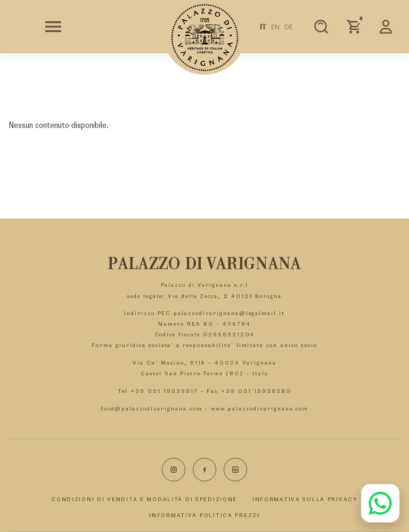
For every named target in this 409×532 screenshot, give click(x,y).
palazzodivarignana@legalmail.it (229, 313)
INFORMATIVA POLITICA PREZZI (204, 515)
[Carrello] (354, 27)
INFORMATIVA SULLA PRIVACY (305, 499)
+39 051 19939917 (164, 391)
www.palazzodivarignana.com (260, 408)
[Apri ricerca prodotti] (321, 27)
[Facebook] (204, 470)
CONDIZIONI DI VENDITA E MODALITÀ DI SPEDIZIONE (144, 499)
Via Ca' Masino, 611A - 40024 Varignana (204, 362)
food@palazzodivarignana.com (152, 408)
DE (289, 27)
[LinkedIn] (235, 470)
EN (275, 27)
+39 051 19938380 (256, 391)
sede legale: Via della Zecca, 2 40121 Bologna (204, 296)
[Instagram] (174, 470)
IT (263, 27)
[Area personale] (386, 27)
